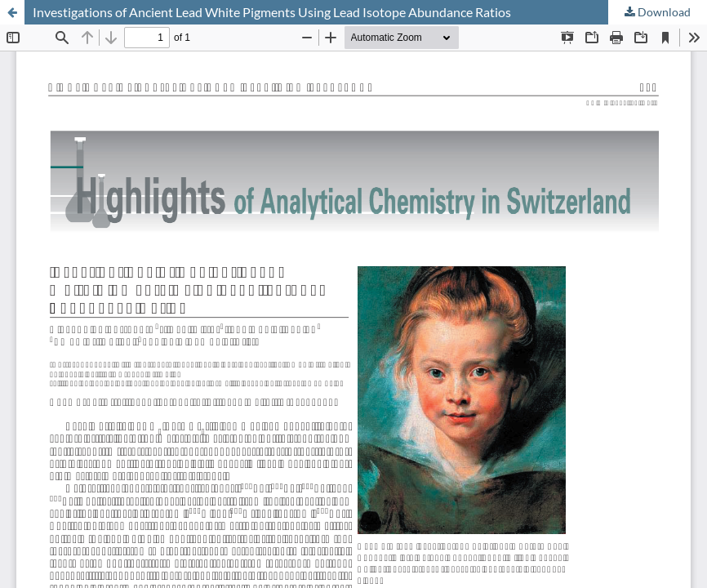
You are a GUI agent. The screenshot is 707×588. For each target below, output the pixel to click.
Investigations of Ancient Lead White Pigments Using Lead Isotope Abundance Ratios (272, 12)
